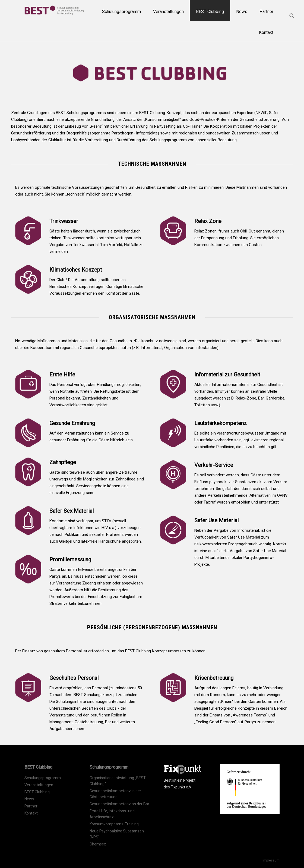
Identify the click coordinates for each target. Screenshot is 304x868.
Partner (266, 12)
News (242, 12)
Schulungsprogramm (121, 12)
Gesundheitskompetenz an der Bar (119, 804)
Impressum (271, 860)
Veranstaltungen (168, 12)
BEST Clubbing (210, 12)
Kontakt (266, 32)
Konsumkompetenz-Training (114, 824)
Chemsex (98, 844)
